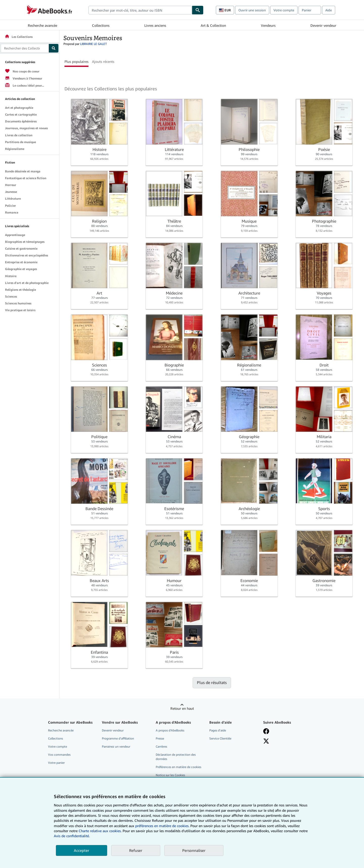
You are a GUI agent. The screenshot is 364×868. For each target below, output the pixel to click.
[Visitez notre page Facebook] (266, 731)
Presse (160, 738)
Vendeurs (268, 25)
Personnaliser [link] (194, 850)
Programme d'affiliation (118, 738)
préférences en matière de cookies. (162, 826)
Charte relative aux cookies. (101, 831)
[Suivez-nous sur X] (266, 741)
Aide (329, 10)
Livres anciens (155, 25)
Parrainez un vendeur (116, 746)
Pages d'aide (218, 730)
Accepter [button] (82, 850)
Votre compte (284, 10)
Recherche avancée (42, 25)
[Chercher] (198, 10)
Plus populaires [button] (76, 61)
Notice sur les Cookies (170, 775)
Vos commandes (59, 755)
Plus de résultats (212, 682)
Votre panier (56, 763)
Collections (101, 25)
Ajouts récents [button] (103, 61)
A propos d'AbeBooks (170, 730)
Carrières (161, 746)
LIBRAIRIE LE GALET (94, 44)
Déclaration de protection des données (176, 757)
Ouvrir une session (252, 10)
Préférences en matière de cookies (178, 767)
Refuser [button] (136, 850)
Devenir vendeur (323, 25)
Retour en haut (182, 708)
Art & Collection (213, 25)
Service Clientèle (220, 738)
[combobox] (140, 10)
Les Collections (19, 37)
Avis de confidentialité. (72, 836)
